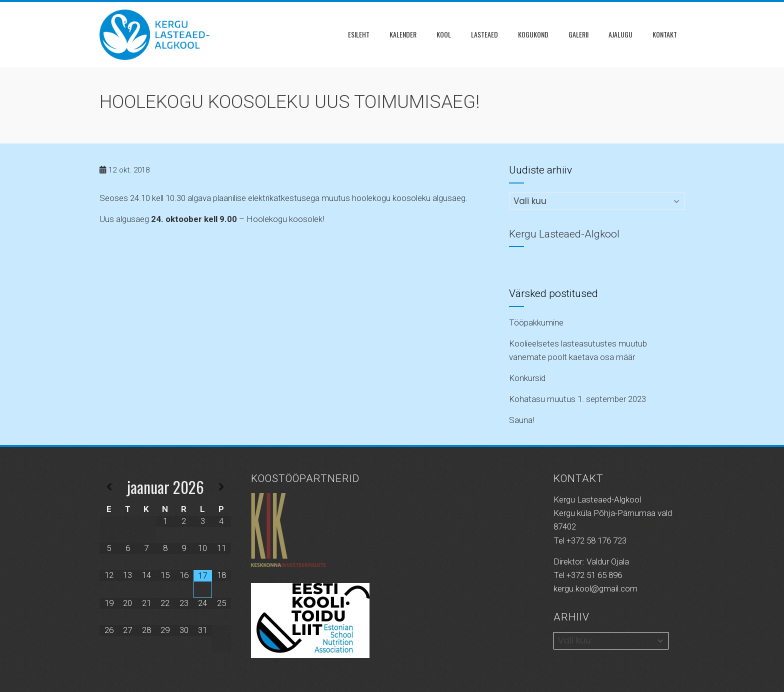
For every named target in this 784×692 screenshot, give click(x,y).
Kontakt (665, 34)
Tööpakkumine (536, 322)
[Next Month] (221, 487)
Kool (444, 34)
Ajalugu (620, 34)
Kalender (403, 34)
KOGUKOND (533, 34)
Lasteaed (484, 34)
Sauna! (521, 420)
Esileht (359, 34)
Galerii (578, 34)
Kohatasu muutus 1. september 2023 (577, 399)
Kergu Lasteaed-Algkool (564, 234)
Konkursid (527, 378)
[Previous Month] (109, 487)
